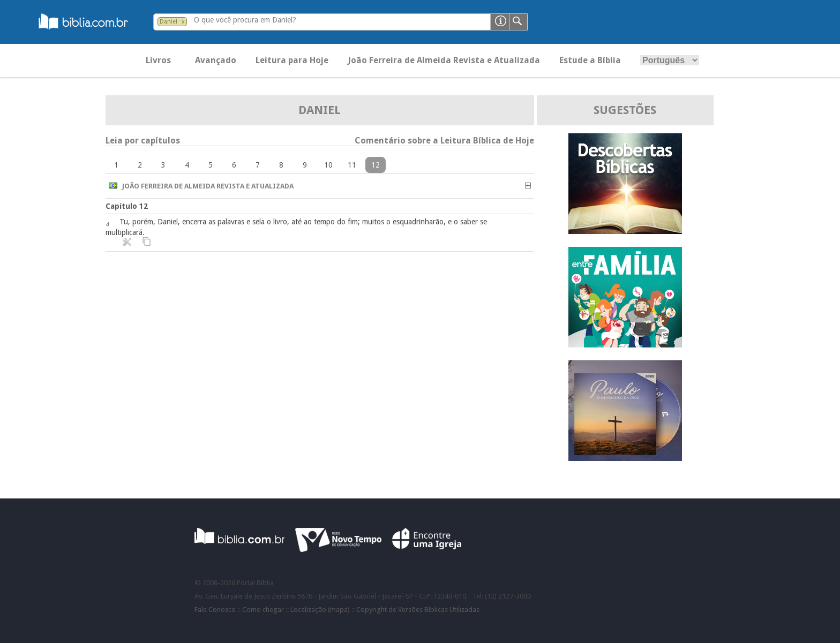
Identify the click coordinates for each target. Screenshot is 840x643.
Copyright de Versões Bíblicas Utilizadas (418, 610)
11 (352, 165)
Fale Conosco (215, 610)
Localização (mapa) (320, 610)
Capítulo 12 (127, 206)
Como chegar (263, 610)
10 (328, 165)
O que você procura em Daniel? (245, 20)
